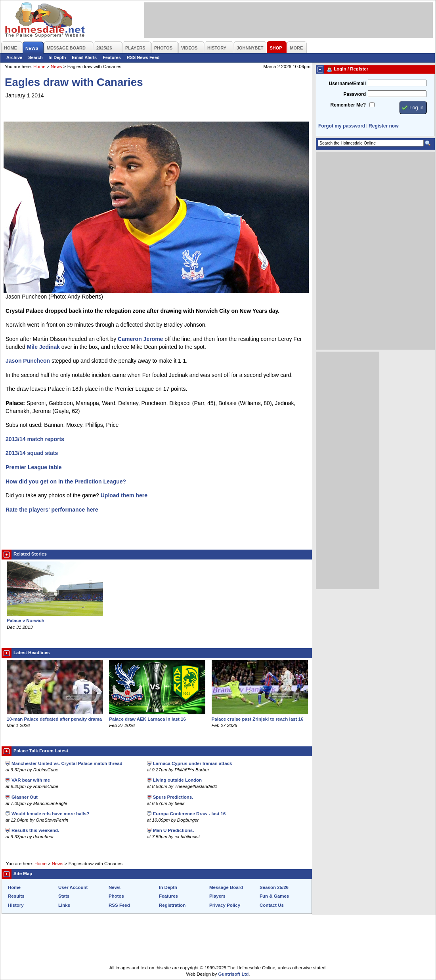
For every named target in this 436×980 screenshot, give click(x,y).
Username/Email (347, 84)
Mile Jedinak (43, 347)
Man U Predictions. (174, 830)
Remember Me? (348, 105)
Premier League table (34, 467)
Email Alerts (84, 57)
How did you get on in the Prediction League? (66, 481)
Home (39, 67)
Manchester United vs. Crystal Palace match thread (67, 763)
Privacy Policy (225, 905)
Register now (383, 126)
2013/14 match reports (35, 439)
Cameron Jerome (140, 339)
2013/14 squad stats (32, 453)
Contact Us (272, 905)
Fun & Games (274, 896)
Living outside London (177, 780)
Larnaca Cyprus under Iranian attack (193, 763)
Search (35, 57)
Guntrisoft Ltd (234, 974)
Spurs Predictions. (173, 797)
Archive (14, 57)
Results (16, 896)
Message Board (226, 887)
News (56, 67)
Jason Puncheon (28, 361)
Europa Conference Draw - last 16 (189, 814)
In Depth (57, 57)
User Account (73, 887)
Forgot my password (342, 126)
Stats (64, 896)
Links (64, 905)
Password (355, 94)
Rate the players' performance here (52, 510)
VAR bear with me (31, 780)
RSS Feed (119, 905)
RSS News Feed (143, 57)
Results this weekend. (35, 830)
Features (112, 57)
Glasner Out (25, 797)
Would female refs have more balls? (50, 814)
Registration (172, 905)
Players (217, 896)
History (16, 905)
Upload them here (124, 495)
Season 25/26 (274, 887)
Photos (116, 896)
